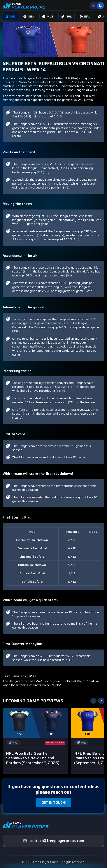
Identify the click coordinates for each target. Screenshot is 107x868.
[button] (101, 701)
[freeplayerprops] (53, 841)
